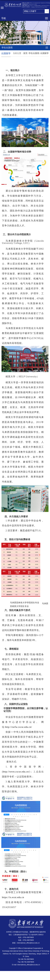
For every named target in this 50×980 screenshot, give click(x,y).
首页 (25, 53)
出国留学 (45, 53)
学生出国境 (34, 53)
